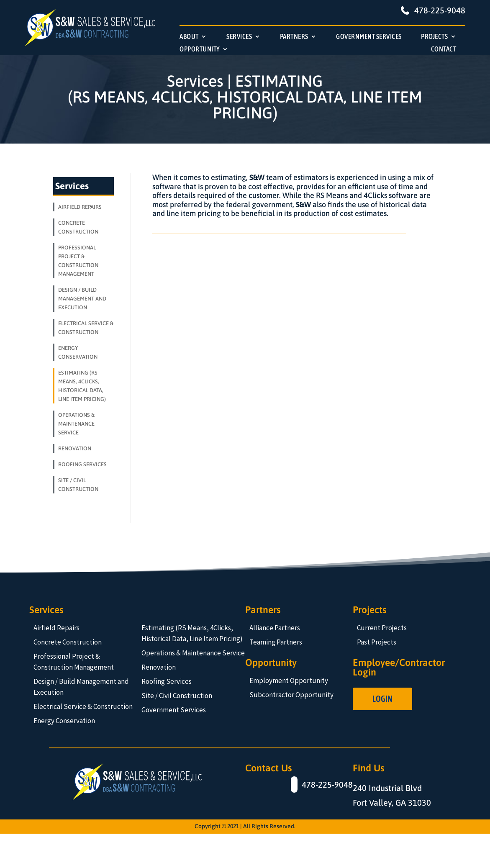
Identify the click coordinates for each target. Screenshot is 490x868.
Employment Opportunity (289, 681)
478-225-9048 (440, 10)
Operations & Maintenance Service (193, 653)
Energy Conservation (64, 721)
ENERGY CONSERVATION (78, 352)
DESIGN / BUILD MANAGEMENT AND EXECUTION (82, 299)
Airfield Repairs (56, 628)
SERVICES (239, 37)
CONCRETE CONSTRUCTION (78, 227)
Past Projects (377, 642)
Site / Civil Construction (177, 696)
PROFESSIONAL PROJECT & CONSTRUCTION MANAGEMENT (78, 261)
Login (382, 699)
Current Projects (382, 628)
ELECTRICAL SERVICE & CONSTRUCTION (86, 328)
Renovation (159, 667)
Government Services (174, 710)
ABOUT (189, 37)
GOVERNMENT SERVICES (369, 37)
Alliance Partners (275, 628)
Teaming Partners (276, 642)
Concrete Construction (68, 642)
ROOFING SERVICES (82, 464)
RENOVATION (75, 448)
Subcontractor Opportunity (291, 695)
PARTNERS (294, 37)
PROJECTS (434, 37)
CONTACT (444, 50)
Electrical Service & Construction (83, 706)
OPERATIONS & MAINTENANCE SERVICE (76, 424)
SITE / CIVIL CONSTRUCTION (78, 485)
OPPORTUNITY (200, 50)
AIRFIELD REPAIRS (80, 207)
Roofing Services (167, 681)
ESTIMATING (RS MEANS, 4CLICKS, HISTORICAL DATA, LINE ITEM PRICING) (82, 386)
